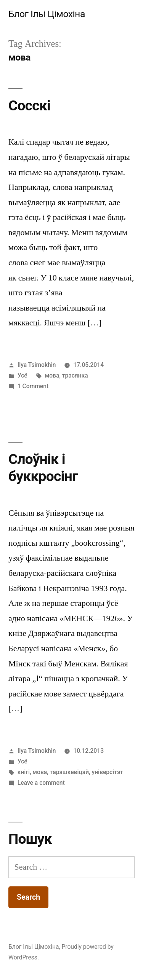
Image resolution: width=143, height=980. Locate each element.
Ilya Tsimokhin (37, 365)
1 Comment (33, 386)
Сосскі (29, 106)
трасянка (75, 375)
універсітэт (108, 772)
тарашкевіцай (70, 772)
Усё (22, 375)
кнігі (24, 772)
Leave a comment (41, 783)
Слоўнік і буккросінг (43, 468)
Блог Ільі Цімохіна (47, 14)
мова (52, 375)
